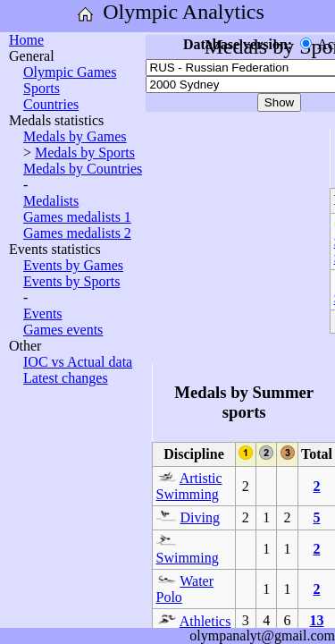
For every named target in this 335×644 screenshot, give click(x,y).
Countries (51, 104)
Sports (42, 88)
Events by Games (73, 265)
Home (26, 40)
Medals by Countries (83, 169)
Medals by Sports (85, 153)
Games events (63, 330)
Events (43, 314)
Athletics (205, 621)
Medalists (51, 201)
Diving (200, 517)
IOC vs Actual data (78, 362)
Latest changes (66, 378)
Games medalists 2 (77, 233)
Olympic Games (70, 72)
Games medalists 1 (77, 217)
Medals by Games (75, 136)
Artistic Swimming (189, 486)
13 (316, 620)
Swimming (188, 558)
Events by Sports (71, 281)
